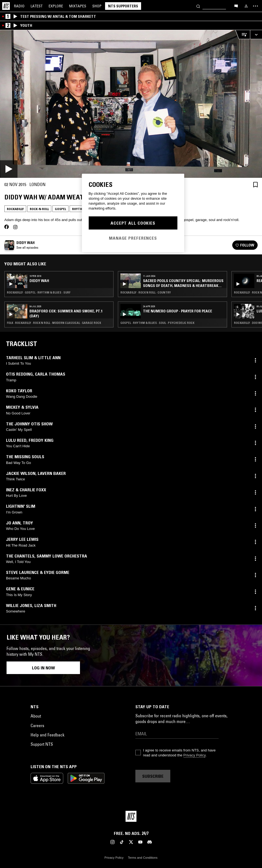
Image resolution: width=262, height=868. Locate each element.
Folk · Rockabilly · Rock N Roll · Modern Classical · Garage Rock (54, 323)
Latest (37, 6)
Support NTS (42, 744)
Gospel (60, 209)
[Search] (198, 6)
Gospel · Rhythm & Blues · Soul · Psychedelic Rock (157, 323)
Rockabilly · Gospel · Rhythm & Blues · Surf (39, 292)
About (36, 716)
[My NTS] (246, 6)
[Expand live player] (256, 35)
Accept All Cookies (133, 223)
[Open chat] (236, 6)
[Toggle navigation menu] (255, 6)
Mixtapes (78, 6)
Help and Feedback (47, 735)
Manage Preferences (133, 238)
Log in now (43, 668)
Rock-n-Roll (39, 209)
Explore (56, 6)
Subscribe (153, 776)
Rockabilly (15, 209)
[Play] (131, 104)
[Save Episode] (255, 185)
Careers (37, 725)
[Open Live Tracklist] (243, 35)
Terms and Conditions (143, 858)
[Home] (6, 6)
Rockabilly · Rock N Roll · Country (146, 292)
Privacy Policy (194, 755)
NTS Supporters (123, 6)
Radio (19, 6)
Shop (97, 6)
